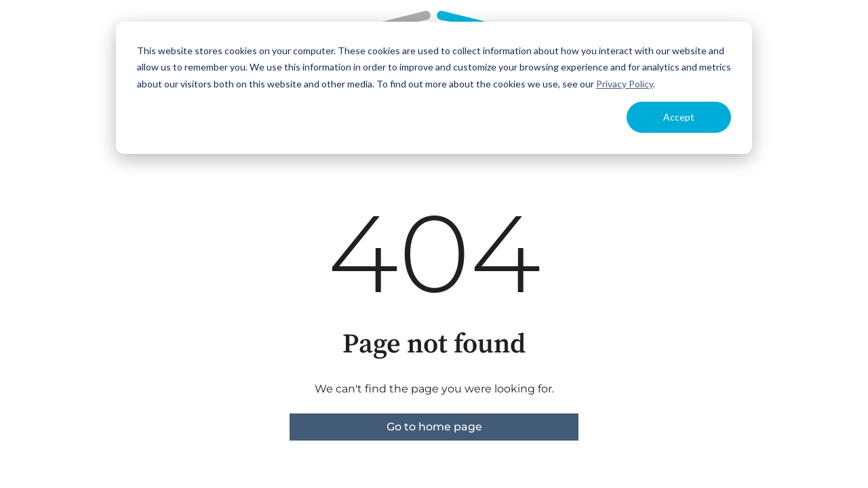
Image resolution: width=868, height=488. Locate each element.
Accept (679, 117)
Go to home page (434, 427)
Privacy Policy (625, 84)
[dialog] (434, 88)
